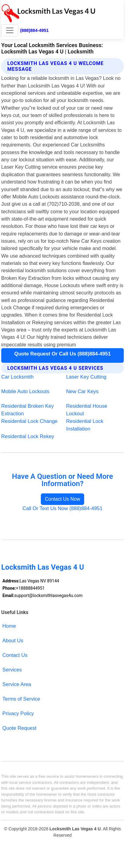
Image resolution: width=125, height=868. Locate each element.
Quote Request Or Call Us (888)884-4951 (62, 354)
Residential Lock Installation (85, 425)
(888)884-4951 (34, 30)
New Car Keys (82, 391)
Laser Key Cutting (86, 377)
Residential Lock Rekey (28, 436)
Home (9, 626)
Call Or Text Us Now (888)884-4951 (63, 508)
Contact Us (15, 655)
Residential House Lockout (87, 410)
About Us (13, 641)
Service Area (17, 684)
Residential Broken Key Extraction (27, 410)
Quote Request (20, 728)
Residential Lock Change (29, 421)
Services (12, 670)
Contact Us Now (62, 499)
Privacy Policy (18, 714)
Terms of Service (21, 699)
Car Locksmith (17, 377)
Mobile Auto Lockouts (25, 391)
